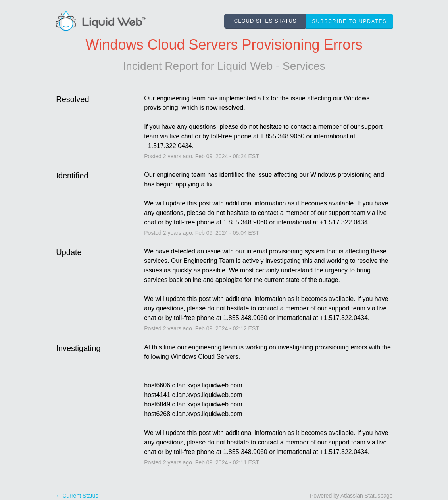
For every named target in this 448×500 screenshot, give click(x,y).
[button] (349, 21)
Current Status (77, 496)
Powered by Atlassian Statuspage (351, 496)
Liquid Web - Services (271, 66)
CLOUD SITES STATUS (265, 21)
